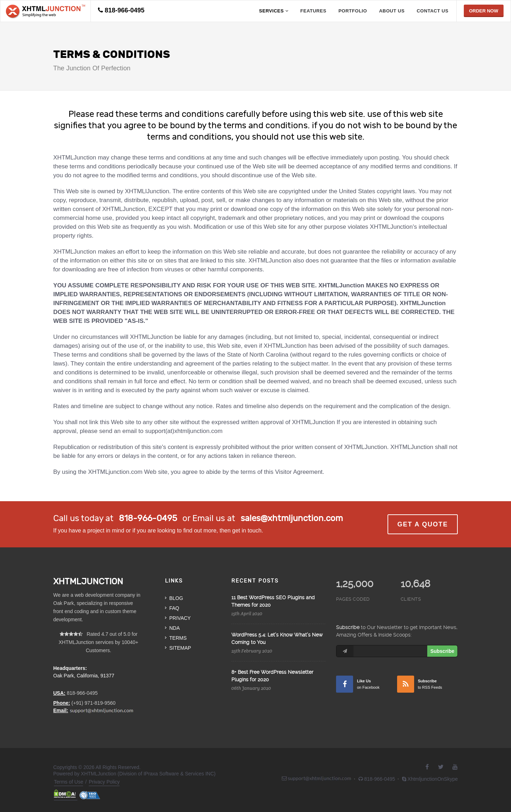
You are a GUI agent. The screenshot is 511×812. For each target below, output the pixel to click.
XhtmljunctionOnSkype (430, 779)
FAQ (174, 608)
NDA (175, 628)
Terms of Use (68, 782)
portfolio (353, 11)
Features (313, 11)
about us (392, 11)
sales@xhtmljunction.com (292, 518)
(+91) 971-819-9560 (93, 703)
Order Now (484, 11)
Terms (178, 638)
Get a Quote (423, 524)
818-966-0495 (125, 10)
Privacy (180, 618)
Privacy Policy (104, 782)
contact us (432, 11)
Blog (176, 598)
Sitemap (180, 648)
